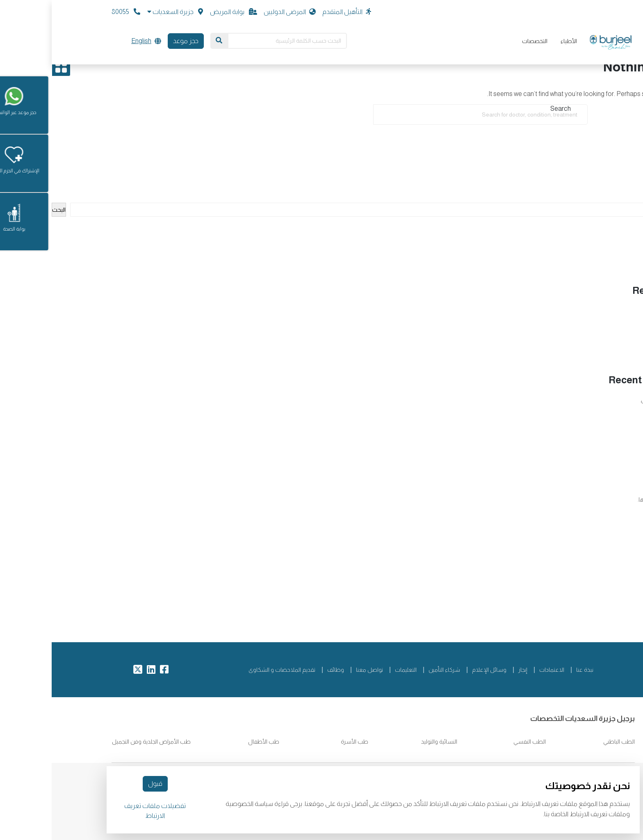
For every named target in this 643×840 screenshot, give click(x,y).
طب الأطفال (211, 742)
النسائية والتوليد (387, 742)
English (90, 41)
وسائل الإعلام (438, 670)
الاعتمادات (500, 670)
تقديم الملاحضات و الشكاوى (230, 670)
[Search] (167, 41)
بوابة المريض (182, 12)
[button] (123, 12)
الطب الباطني (567, 742)
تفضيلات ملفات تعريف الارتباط (103, 811)
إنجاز (471, 670)
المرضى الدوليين (238, 12)
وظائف (284, 670)
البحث (637, 198)
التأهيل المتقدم (295, 12)
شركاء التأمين (393, 670)
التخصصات (483, 41)
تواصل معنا (318, 670)
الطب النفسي (477, 742)
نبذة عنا (533, 670)
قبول (104, 784)
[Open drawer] (9, 67)
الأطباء (517, 41)
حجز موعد (134, 41)
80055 (74, 12)
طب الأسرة (303, 742)
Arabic (621, 597)
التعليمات (354, 670)
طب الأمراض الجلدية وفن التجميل (100, 742)
